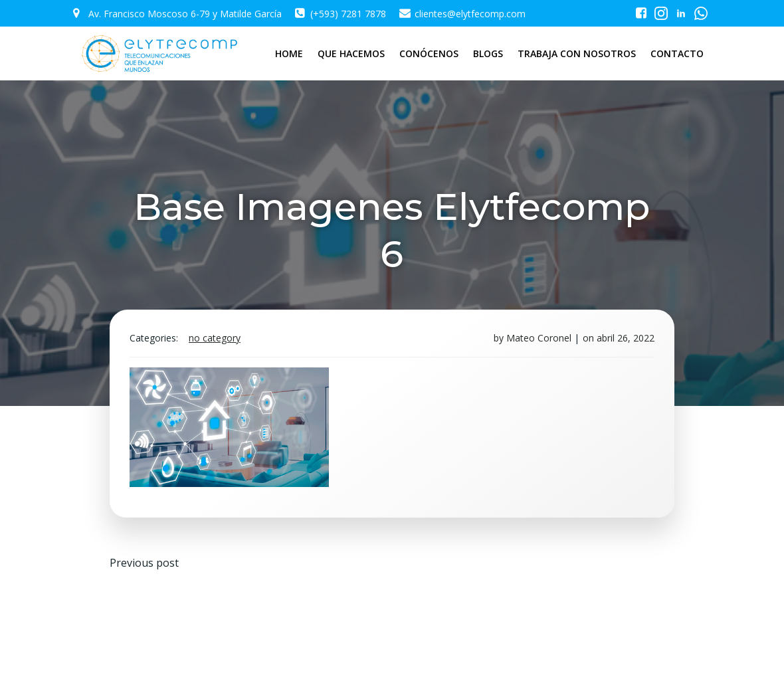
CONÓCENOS (429, 53)
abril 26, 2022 (626, 338)
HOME (289, 53)
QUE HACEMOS (351, 53)
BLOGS (488, 53)
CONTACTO (677, 53)
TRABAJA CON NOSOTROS (577, 53)
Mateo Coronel (539, 338)
